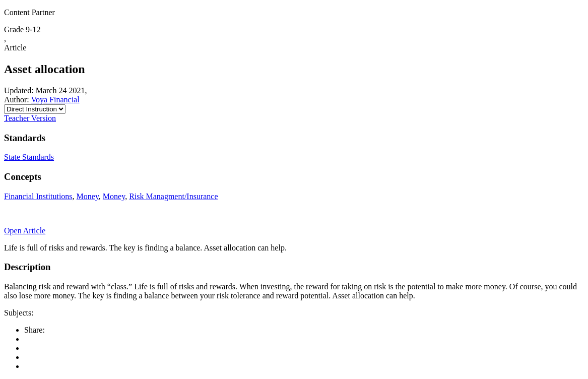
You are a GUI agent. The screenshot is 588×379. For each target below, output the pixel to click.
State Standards (29, 157)
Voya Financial (55, 100)
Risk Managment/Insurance (173, 196)
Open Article (25, 231)
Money (88, 196)
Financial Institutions (38, 196)
